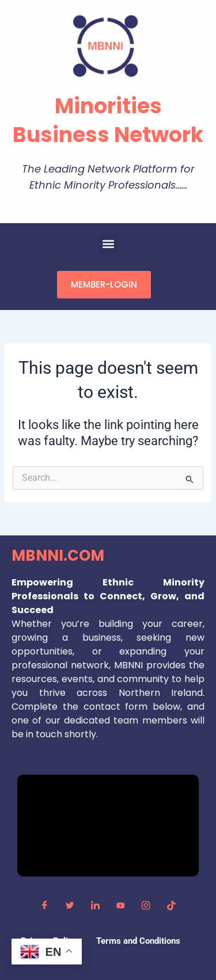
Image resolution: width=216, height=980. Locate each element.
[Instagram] (146, 905)
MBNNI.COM (58, 556)
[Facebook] (45, 905)
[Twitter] (70, 905)
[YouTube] (121, 905)
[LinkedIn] (96, 905)
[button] (108, 244)
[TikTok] (172, 905)
